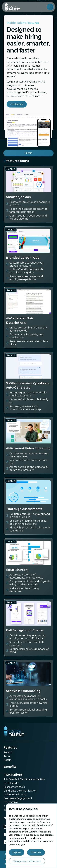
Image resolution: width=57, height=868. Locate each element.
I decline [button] (36, 852)
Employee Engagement (18, 798)
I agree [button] (17, 852)
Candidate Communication (20, 791)
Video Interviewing (15, 794)
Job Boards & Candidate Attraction (24, 779)
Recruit (8, 752)
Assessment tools (14, 787)
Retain (8, 760)
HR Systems (11, 802)
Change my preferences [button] (27, 861)
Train (7, 756)
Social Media (11, 783)
